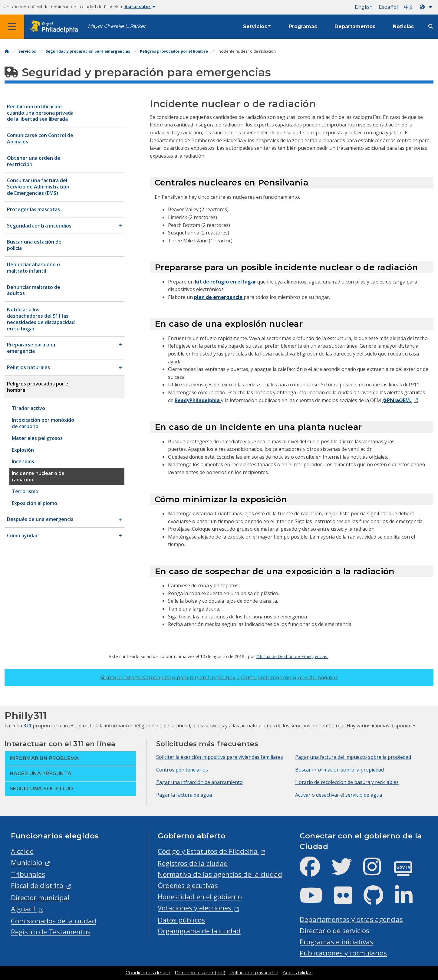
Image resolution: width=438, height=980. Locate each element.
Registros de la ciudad (193, 863)
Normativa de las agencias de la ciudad (220, 874)
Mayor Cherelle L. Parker (117, 26)
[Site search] (431, 26)
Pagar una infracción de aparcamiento (199, 782)
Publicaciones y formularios (343, 953)
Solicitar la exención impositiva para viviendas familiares (220, 757)
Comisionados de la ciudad (54, 921)
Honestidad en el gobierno (200, 897)
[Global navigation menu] (12, 27)
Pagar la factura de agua (184, 795)
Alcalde (22, 851)
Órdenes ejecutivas (188, 885)
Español (388, 7)
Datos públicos (181, 920)
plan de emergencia (219, 297)
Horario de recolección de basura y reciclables (347, 782)
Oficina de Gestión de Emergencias (292, 656)
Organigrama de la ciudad (199, 931)
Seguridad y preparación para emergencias (88, 51)
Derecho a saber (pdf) (200, 973)
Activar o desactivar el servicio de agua (339, 795)
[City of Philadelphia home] (56, 27)
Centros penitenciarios (182, 770)
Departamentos (355, 26)
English (364, 7)
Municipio (27, 862)
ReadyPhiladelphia (198, 400)
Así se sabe (140, 7)
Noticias (403, 26)
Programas (303, 26)
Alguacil (24, 909)
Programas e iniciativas (336, 942)
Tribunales (28, 874)
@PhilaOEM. (397, 400)
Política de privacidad (254, 973)
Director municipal (40, 898)
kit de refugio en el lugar (226, 282)
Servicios (255, 26)
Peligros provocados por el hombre (174, 51)
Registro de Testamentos (51, 932)
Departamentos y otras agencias (351, 919)
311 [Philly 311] (28, 726)
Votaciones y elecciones (195, 908)
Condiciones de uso (148, 973)
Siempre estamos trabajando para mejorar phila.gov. (219, 678)
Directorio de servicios (334, 931)
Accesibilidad (298, 973)
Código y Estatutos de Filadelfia (209, 851)
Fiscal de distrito (38, 885)
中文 (409, 7)
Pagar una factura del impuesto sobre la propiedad (353, 757)
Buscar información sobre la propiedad (339, 770)
